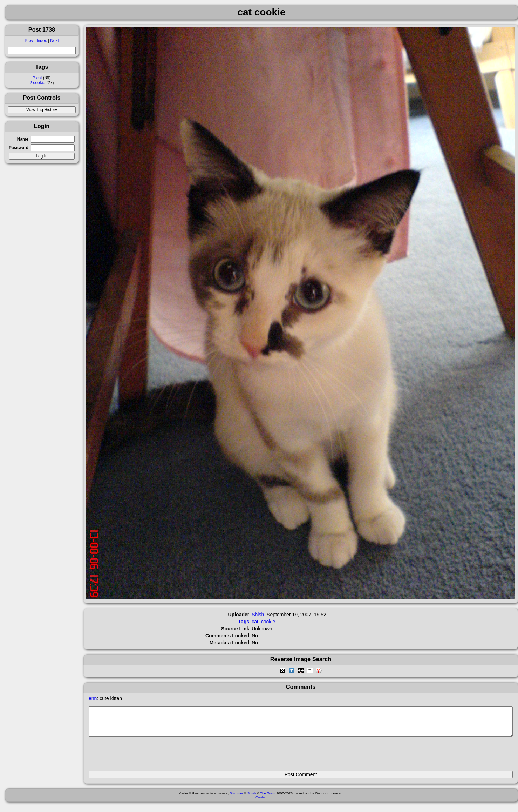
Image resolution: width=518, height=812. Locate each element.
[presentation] (142, 757)
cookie (39, 83)
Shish (258, 615)
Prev (29, 41)
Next (54, 41)
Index (42, 41)
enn (93, 698)
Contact (261, 802)
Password (19, 148)
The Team (268, 798)
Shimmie (236, 798)
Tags (244, 622)
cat (39, 78)
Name (23, 139)
